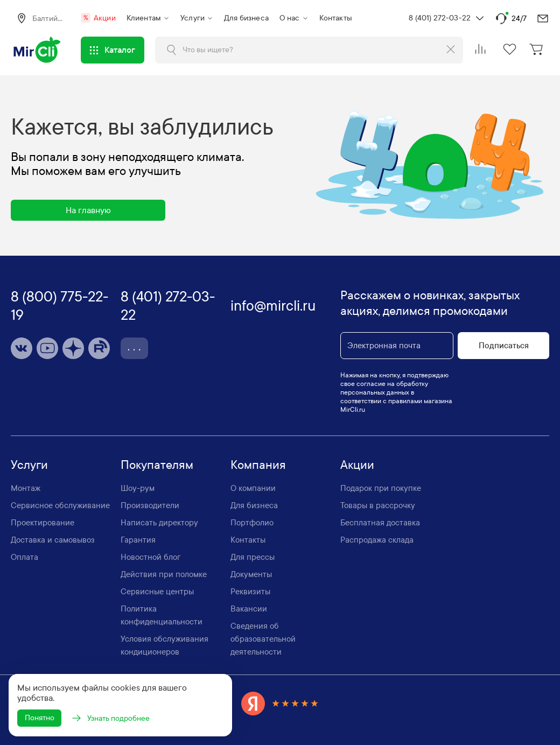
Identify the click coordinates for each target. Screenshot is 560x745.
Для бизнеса (246, 18)
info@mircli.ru (273, 304)
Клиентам (144, 18)
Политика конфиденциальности (162, 614)
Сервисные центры (157, 590)
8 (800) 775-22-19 (59, 304)
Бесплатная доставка (380, 521)
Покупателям (157, 463)
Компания (258, 463)
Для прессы (253, 556)
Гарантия (138, 538)
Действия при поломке (164, 573)
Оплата (24, 556)
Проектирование (43, 521)
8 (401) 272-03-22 (440, 18)
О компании (253, 487)
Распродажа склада (377, 538)
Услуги (192, 18)
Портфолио (252, 521)
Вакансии (249, 607)
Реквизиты (250, 590)
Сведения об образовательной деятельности (263, 637)
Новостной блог (150, 556)
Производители (150, 504)
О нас (290, 18)
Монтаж (26, 487)
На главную (88, 209)
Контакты (336, 18)
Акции (98, 18)
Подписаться (504, 344)
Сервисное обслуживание (60, 504)
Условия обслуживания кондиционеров (164, 644)
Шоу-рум (138, 487)
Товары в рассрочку (378, 504)
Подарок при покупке (381, 487)
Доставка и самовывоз (53, 538)
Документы (251, 573)
